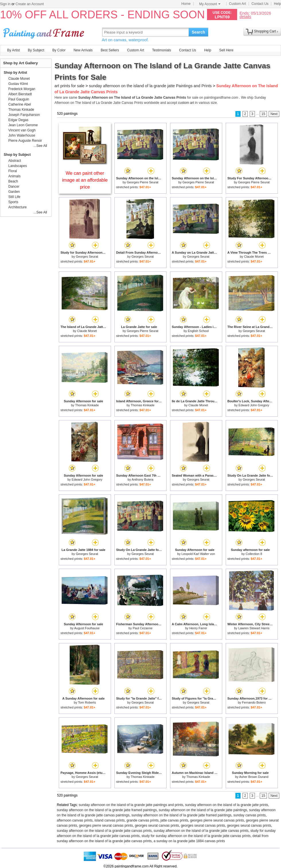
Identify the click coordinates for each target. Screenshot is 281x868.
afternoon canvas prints (75, 820)
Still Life (14, 197)
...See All (40, 146)
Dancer (14, 187)
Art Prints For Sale (44, 32)
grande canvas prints (142, 820)
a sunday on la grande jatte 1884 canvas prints (189, 841)
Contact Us (260, 4)
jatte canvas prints (174, 820)
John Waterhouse (22, 135)
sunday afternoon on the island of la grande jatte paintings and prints (131, 805)
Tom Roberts (87, 702)
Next (274, 114)
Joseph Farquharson (24, 115)
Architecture (17, 207)
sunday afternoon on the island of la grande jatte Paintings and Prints (150, 86)
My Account (210, 4)
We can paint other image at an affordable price (85, 180)
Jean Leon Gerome (23, 125)
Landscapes (18, 166)
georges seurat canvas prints (157, 826)
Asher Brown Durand (254, 777)
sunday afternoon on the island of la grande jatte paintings (203, 810)
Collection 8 (254, 554)
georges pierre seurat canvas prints (217, 820)
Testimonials (161, 50)
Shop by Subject (17, 155)
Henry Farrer (198, 628)
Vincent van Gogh (22, 130)
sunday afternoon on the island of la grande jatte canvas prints (104, 831)
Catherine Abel (20, 104)
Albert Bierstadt (20, 94)
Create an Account (30, 4)
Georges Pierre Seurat (143, 182)
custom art (186, 103)
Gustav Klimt (18, 84)
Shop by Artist (15, 73)
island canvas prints (109, 820)
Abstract (15, 161)
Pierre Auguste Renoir (25, 141)
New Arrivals (83, 50)
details (245, 16)
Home (186, 4)
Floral (13, 171)
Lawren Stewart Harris (254, 628)
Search (199, 32)
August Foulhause (87, 628)
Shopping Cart (265, 31)
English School (198, 331)
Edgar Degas (18, 120)
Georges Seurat (87, 257)
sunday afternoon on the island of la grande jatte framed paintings (107, 810)
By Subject (36, 50)
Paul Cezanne (143, 628)
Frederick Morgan (22, 89)
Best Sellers (110, 50)
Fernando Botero (254, 702)
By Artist (13, 50)
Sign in (5, 4)
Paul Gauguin (19, 99)
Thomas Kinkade (87, 405)
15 (263, 114)
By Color (59, 50)
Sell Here (226, 50)
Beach (13, 181)
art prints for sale (69, 86)
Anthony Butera (143, 479)
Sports (13, 202)
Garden (14, 192)
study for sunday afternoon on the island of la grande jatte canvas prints (196, 836)
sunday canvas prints (250, 815)
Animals (14, 176)
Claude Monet (254, 257)
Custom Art (238, 4)
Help (277, 4)
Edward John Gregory (254, 405)
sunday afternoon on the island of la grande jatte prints (227, 805)
